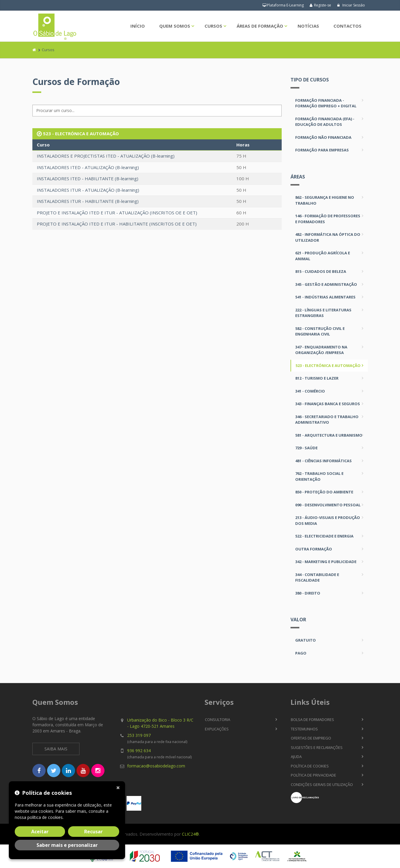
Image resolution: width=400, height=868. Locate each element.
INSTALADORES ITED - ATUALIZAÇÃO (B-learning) (88, 167)
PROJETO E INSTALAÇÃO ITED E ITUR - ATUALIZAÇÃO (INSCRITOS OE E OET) (117, 213)
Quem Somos (175, 26)
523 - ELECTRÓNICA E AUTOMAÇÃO (328, 365)
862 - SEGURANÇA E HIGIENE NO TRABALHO (325, 200)
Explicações (217, 729)
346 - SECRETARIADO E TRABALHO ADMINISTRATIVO (327, 420)
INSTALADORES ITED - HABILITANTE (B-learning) (88, 178)
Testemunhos (304, 729)
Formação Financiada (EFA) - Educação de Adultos (325, 122)
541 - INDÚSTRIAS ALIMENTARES (325, 297)
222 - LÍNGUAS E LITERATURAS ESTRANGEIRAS (323, 313)
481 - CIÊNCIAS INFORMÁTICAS (323, 461)
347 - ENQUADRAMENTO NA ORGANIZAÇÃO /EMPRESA (321, 350)
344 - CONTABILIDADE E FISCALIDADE (317, 577)
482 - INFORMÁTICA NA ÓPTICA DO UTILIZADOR (328, 237)
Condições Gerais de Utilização (322, 784)
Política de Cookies (310, 766)
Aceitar (40, 832)
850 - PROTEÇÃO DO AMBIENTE (324, 492)
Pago (301, 653)
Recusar (93, 832)
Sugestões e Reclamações (317, 747)
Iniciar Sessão (351, 5)
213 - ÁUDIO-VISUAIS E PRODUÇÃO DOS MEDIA (328, 520)
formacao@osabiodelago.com (156, 766)
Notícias (308, 26)
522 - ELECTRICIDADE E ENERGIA (324, 536)
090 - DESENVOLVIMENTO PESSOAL (328, 505)
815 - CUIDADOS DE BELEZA (321, 271)
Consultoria (218, 720)
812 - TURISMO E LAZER (317, 378)
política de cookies (45, 817)
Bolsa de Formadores (312, 720)
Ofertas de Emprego (311, 738)
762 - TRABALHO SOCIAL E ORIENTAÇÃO (319, 476)
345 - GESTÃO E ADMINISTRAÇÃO (326, 284)
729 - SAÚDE (306, 448)
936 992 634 (139, 751)
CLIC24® (190, 834)
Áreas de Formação (260, 26)
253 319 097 (139, 735)
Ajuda (296, 757)
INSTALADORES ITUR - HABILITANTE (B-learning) (88, 201)
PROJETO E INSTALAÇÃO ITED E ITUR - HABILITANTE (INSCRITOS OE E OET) (117, 224)
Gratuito (306, 640)
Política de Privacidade (313, 775)
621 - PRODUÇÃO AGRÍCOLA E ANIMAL (323, 256)
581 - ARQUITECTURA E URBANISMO (329, 435)
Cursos (213, 26)
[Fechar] (119, 787)
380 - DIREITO (308, 593)
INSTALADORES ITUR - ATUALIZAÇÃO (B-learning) (88, 190)
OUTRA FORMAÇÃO (314, 549)
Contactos (347, 26)
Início (138, 26)
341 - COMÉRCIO (310, 391)
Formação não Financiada (323, 137)
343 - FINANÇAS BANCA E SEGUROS (328, 404)
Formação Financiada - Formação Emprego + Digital (326, 103)
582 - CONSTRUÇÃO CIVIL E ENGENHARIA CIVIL (320, 331)
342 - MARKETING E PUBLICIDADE (326, 562)
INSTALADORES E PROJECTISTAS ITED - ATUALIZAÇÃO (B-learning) (106, 156)
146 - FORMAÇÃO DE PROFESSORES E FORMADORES (328, 219)
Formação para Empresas (322, 150)
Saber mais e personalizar (67, 845)
